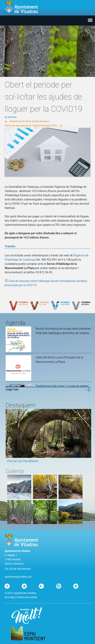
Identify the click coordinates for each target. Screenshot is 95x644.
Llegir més (12, 389)
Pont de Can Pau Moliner (23, 461)
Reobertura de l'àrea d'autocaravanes (29, 121)
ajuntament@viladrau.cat (18, 577)
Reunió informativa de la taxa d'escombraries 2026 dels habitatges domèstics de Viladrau (63, 331)
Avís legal (10, 597)
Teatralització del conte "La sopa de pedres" (62, 386)
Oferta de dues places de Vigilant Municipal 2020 (31, 126)
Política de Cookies (27, 597)
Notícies (12, 117)
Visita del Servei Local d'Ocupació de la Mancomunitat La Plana (59, 360)
